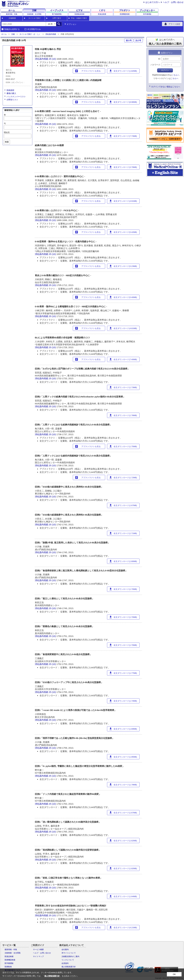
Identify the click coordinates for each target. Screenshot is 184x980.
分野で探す (57, 18)
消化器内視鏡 (51, 34)
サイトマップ (38, 956)
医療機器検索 (10, 960)
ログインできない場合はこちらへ (166, 87)
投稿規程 (10, 90)
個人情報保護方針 (69, 967)
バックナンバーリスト (16, 97)
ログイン (165, 70)
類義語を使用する (12, 29)
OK (174, 974)
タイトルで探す (35, 18)
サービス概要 (38, 950)
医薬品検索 (9, 956)
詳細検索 (12, 18)
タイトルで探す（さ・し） (30, 34)
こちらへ (176, 75)
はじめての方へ (153, 2)
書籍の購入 (11, 93)
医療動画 (8, 967)
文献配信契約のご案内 (70, 956)
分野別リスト (12, 100)
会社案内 (65, 950)
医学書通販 (9, 963)
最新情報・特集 (11, 950)
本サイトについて (69, 953)
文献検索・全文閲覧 (13, 953)
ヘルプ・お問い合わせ (173, 2)
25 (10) (53, 59)
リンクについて (68, 960)
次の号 (138, 40)
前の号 (129, 40)
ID (159, 59)
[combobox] (24, 24)
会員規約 (65, 963)
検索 (7, 142)
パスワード (155, 65)
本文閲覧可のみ (34, 29)
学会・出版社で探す (79, 18)
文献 (13, 34)
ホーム (4, 34)
